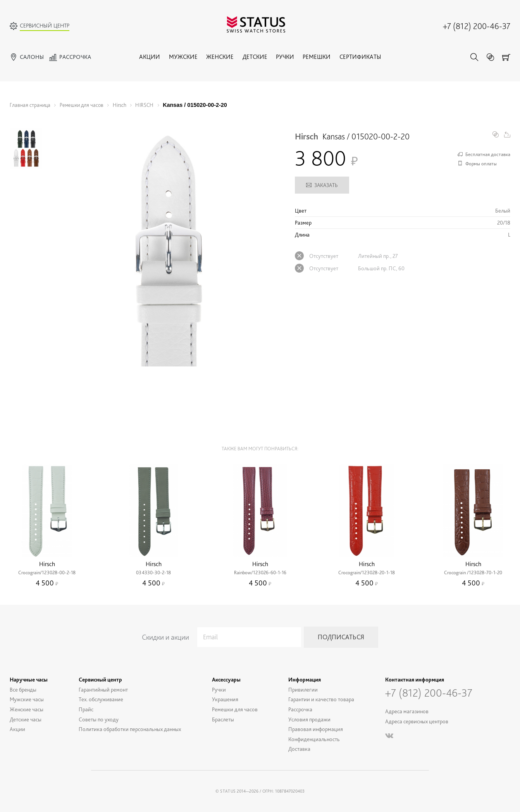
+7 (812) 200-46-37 (477, 26)
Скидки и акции (165, 637)
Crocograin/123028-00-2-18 (47, 573)
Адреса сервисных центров (417, 721)
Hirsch (120, 105)
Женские (220, 57)
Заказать (322, 185)
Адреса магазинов (407, 711)
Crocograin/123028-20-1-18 (367, 573)
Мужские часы (27, 699)
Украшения (225, 699)
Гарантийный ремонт (103, 689)
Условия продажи (309, 719)
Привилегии (303, 689)
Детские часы (26, 719)
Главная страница (30, 105)
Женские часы (27, 709)
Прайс (86, 709)
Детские (255, 57)
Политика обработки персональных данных (130, 729)
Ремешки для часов (82, 105)
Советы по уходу (99, 719)
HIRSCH (144, 105)
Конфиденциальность (314, 739)
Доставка (299, 749)
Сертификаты (360, 57)
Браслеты (223, 719)
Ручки (285, 57)
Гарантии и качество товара (321, 699)
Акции (150, 57)
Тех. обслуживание (101, 699)
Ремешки (317, 57)
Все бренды (23, 689)
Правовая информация (316, 729)
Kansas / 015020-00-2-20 (195, 105)
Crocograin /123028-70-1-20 (473, 573)
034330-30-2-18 (153, 573)
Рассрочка (300, 709)
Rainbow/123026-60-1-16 (260, 573)
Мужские (183, 57)
